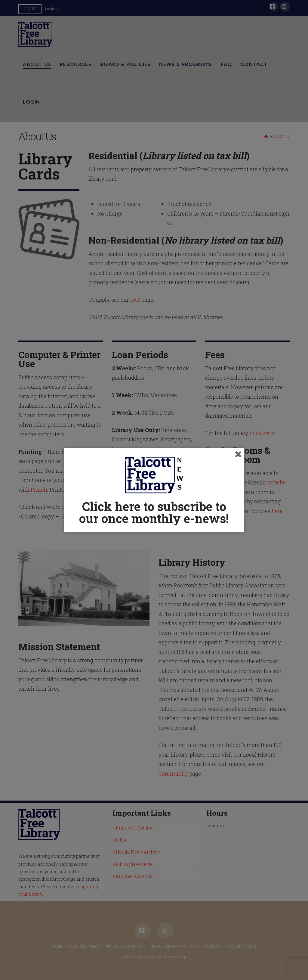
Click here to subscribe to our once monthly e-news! (154, 512)
